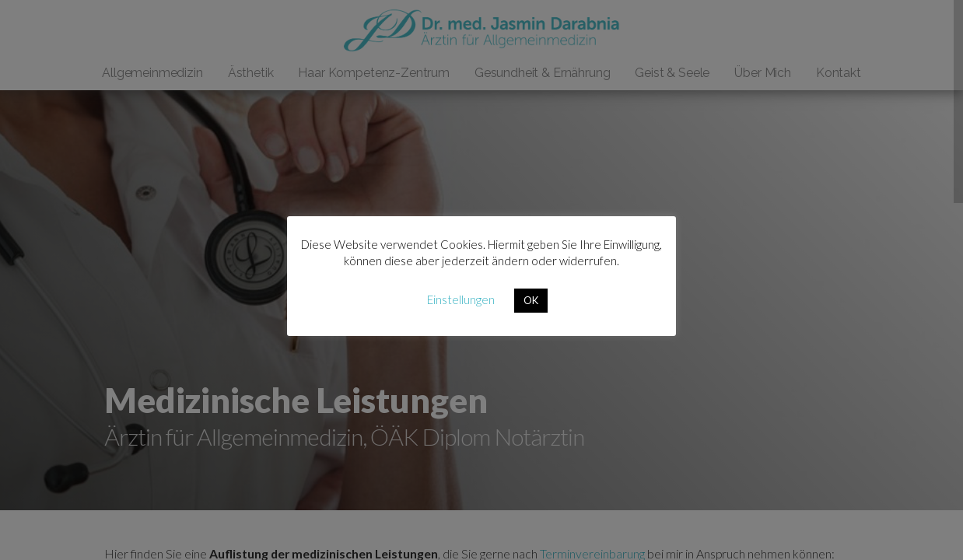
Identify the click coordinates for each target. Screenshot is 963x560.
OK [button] (531, 300)
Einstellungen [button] (461, 299)
